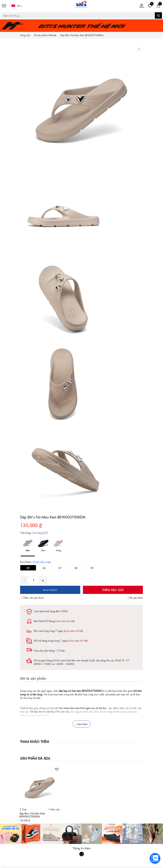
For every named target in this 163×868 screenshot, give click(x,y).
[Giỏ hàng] (158, 6)
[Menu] (4, 6)
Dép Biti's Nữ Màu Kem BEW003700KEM (32, 815)
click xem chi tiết (65, 621)
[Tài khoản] (142, 6)
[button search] (158, 15)
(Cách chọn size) (42, 562)
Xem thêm (82, 724)
